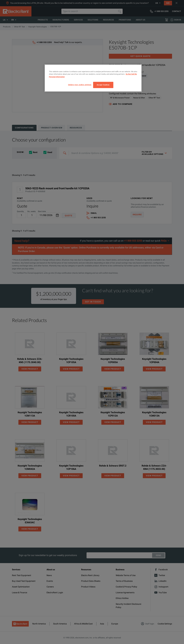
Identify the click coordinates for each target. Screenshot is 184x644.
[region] (93, 78)
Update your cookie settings (80, 85)
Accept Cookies (103, 85)
